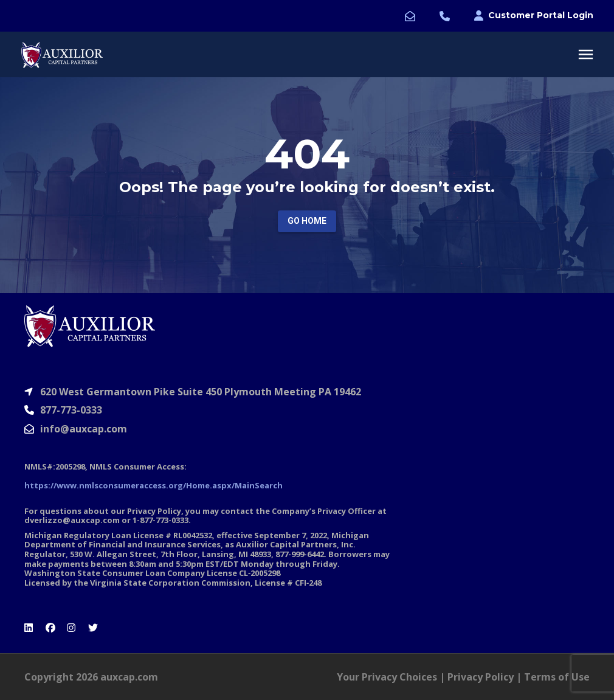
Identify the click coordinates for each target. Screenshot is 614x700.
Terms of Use (557, 677)
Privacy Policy (481, 677)
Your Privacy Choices (387, 677)
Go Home (307, 221)
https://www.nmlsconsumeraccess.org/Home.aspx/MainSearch (153, 485)
